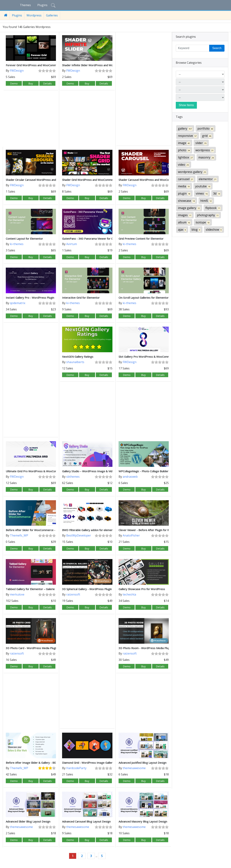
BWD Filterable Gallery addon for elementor (89, 530)
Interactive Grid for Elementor (81, 298)
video (184, 165)
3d (217, 194)
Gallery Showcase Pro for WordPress (142, 589)
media (184, 186)
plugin (184, 194)
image (184, 143)
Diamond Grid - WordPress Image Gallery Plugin (92, 763)
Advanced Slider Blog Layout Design (28, 821)
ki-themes (17, 244)
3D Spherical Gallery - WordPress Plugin (87, 589)
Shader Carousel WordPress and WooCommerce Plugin (153, 180)
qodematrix (18, 303)
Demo (14, 83)
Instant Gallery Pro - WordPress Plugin (30, 298)
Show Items (186, 105)
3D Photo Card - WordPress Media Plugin (32, 648)
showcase (187, 201)
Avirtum (72, 244)
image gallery (189, 208)
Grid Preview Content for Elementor (141, 239)
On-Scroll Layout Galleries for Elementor (144, 298)
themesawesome (134, 768)
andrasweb (130, 477)
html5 (206, 201)
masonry (206, 157)
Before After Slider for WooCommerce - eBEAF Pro (38, 530)
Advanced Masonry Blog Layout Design (143, 821)
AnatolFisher (131, 535)
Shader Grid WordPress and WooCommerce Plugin (94, 180)
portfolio (206, 129)
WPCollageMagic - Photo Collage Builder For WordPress (153, 471)
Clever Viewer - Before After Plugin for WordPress (150, 530)
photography (208, 215)
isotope (203, 222)
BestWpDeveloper (79, 535)
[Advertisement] (144, 89)
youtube (203, 186)
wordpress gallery (192, 172)
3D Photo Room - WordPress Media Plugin (145, 648)
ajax (182, 230)
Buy (31, 83)
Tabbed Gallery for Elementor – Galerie (30, 589)
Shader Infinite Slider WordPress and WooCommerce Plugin (99, 65)
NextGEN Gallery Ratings (78, 357)
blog (196, 230)
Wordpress (34, 15)
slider (201, 143)
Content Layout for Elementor (24, 239)
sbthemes (73, 477)
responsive (188, 136)
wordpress (205, 150)
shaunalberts (75, 362)
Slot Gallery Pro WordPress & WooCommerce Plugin (151, 357)
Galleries (52, 15)
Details (47, 83)
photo (184, 150)
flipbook (213, 208)
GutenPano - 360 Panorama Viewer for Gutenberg (93, 239)
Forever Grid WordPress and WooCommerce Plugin (38, 65)
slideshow (214, 230)
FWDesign (17, 71)
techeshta (129, 594)
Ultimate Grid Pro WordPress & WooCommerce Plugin (40, 471)
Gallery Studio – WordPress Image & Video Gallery (93, 471)
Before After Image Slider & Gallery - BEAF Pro (35, 763)
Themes (25, 5)
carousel (186, 179)
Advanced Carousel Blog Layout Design (86, 821)
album (184, 222)
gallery (185, 129)
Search (217, 48)
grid (207, 136)
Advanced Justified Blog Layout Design (142, 763)
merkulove (17, 594)
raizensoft (73, 594)
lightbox (186, 157)
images (185, 215)
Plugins (42, 5)
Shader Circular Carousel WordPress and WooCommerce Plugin (45, 180)
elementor (208, 179)
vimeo (202, 194)
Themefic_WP (19, 535)
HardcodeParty (76, 768)
